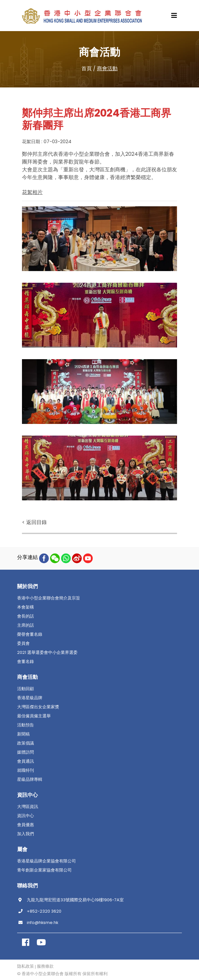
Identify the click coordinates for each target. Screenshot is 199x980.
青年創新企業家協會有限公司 (44, 870)
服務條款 (45, 966)
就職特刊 (26, 770)
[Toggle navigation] (174, 16)
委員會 (23, 644)
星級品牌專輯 (30, 780)
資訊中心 (26, 816)
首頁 (87, 68)
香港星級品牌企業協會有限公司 (47, 861)
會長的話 (26, 616)
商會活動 (107, 68)
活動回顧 (26, 689)
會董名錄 (26, 662)
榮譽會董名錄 (30, 634)
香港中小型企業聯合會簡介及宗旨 (49, 598)
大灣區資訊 (28, 807)
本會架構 (26, 607)
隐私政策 (26, 966)
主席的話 (26, 625)
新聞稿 (23, 734)
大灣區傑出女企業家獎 (38, 707)
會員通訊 (26, 761)
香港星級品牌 (30, 698)
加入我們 (26, 834)
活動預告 (26, 725)
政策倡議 (26, 743)
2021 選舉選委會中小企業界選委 (47, 653)
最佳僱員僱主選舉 (34, 716)
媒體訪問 (26, 752)
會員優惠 (26, 825)
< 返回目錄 (34, 522)
